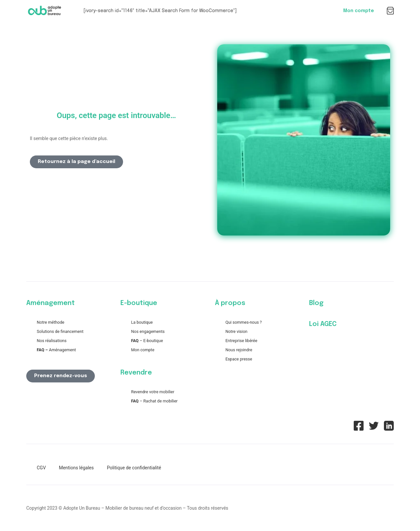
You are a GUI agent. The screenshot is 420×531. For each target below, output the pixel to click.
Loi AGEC (323, 324)
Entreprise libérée (241, 341)
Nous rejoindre (239, 350)
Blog (316, 303)
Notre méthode (51, 322)
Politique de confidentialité (134, 468)
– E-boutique (151, 341)
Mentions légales (76, 468)
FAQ (135, 341)
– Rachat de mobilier (154, 401)
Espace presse (239, 359)
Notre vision (236, 331)
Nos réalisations (52, 341)
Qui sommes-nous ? (244, 322)
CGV (41, 468)
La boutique (142, 322)
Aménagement (56, 350)
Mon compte (358, 11)
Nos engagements (148, 331)
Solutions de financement (60, 331)
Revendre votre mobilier (153, 392)
